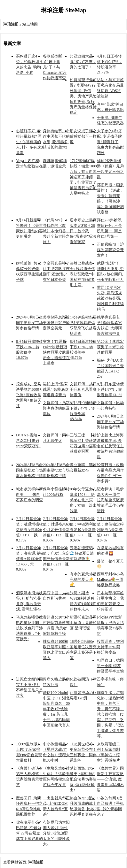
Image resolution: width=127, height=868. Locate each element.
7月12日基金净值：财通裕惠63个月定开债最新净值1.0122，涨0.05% (56, 530)
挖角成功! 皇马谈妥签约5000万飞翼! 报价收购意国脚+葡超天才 (29, 395)
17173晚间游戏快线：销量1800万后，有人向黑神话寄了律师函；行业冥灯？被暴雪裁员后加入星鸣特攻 (83, 177)
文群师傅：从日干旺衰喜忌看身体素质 (83, 389)
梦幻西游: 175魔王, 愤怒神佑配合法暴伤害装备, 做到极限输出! (83, 779)
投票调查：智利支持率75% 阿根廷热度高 (110, 647)
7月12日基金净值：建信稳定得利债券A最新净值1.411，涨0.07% (110, 530)
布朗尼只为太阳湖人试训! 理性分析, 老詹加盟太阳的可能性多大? (56, 833)
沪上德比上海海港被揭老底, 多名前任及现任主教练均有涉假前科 (110, 446)
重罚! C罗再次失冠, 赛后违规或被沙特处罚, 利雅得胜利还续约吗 (110, 298)
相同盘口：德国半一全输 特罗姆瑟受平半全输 (110, 666)
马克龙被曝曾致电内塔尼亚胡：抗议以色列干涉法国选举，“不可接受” (29, 628)
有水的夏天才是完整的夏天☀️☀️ (83, 579)
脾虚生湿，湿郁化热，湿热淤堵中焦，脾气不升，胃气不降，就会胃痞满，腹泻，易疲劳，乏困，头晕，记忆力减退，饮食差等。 (110, 714)
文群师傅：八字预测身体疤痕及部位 (56, 408)
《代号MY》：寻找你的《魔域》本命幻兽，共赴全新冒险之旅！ (56, 231)
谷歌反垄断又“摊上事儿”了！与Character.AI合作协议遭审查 (55, 67)
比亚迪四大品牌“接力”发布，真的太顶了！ (83, 62)
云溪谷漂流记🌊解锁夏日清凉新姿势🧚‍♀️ (82, 553)
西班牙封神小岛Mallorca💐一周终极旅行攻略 (110, 580)
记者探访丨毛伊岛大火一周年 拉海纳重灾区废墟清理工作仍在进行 (110, 500)
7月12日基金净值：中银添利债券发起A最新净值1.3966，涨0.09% (83, 530)
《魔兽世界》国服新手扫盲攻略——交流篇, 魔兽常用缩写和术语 (110, 779)
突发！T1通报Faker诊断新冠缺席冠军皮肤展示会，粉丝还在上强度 (56, 352)
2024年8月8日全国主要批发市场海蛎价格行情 (56, 470)
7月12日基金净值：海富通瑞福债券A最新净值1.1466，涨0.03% (29, 559)
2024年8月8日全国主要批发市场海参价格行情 (29, 323)
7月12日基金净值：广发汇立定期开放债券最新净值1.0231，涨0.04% (56, 559)
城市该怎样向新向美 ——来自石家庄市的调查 (29, 495)
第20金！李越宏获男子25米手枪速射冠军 (110, 347)
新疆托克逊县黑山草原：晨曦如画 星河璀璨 (83, 623)
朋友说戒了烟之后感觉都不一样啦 (83, 136)
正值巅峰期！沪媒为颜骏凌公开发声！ (110, 250)
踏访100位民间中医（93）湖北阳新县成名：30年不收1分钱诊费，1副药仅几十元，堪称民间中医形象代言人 (56, 709)
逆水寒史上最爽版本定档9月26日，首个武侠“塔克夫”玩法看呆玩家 (83, 231)
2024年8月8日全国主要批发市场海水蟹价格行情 (29, 470)
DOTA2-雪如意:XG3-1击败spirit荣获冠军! (28, 441)
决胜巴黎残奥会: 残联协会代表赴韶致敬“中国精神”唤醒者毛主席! (82, 274)
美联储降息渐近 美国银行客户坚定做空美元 (56, 323)
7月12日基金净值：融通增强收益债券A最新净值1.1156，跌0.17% (29, 530)
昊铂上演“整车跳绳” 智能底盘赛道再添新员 (56, 389)
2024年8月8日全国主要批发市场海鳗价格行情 (110, 422)
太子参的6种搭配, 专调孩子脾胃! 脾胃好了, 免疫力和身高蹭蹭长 (110, 142)
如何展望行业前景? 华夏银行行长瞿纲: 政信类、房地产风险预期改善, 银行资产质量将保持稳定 (83, 96)
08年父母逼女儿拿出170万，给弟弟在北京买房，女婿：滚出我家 (83, 500)
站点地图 (30, 24)
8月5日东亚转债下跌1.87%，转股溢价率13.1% (110, 389)
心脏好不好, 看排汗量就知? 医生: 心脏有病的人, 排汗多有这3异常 (29, 142)
